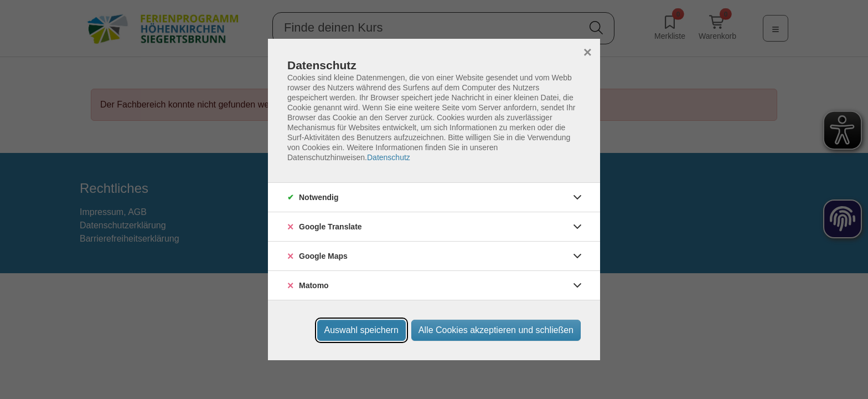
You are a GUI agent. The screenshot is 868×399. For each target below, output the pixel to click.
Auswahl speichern (361, 330)
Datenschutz (389, 157)
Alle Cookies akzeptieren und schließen (496, 330)
